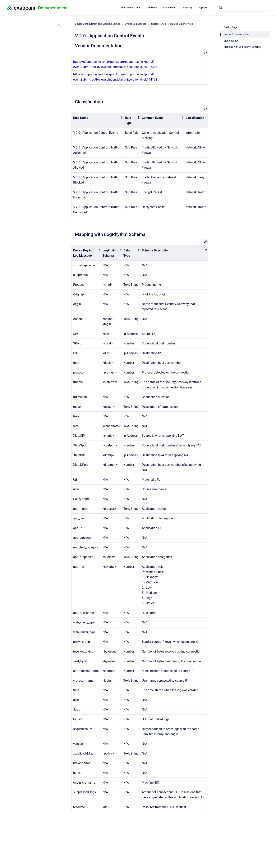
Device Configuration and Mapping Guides (98, 24)
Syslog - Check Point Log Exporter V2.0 (172, 24)
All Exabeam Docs (131, 8)
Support (203, 8)
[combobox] (243, 8)
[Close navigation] (59, 25)
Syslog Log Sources (136, 24)
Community (169, 8)
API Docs (152, 8)
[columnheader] (98, 120)
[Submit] (221, 8)
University (187, 8)
